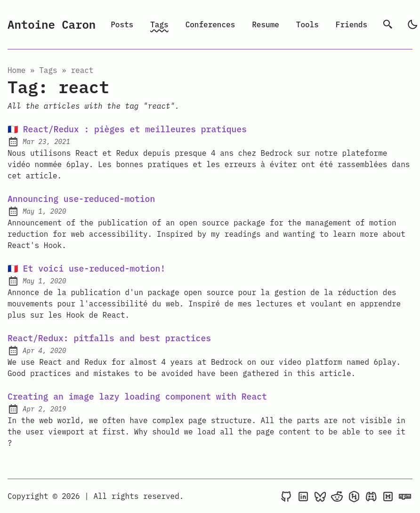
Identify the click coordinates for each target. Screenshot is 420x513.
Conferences (210, 24)
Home (16, 70)
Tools (307, 24)
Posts (122, 24)
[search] (388, 24)
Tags (159, 24)
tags (48, 70)
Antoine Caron (52, 24)
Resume (266, 24)
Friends (351, 24)
